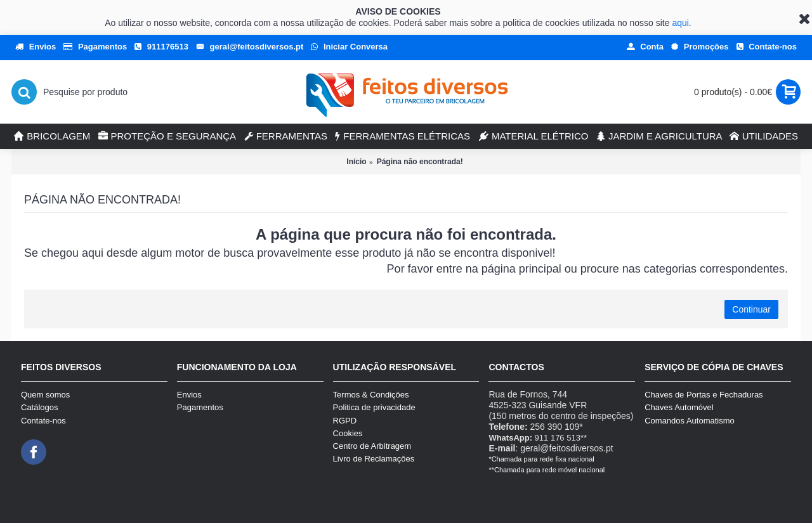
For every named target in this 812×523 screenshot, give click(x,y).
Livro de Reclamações (374, 459)
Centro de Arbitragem (372, 446)
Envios (189, 395)
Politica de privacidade (374, 407)
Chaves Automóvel (679, 407)
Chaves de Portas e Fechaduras (704, 395)
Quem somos (45, 395)
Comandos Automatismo (690, 421)
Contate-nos (43, 421)
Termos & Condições (371, 395)
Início (356, 162)
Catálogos (40, 407)
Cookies (348, 433)
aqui (680, 23)
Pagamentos (200, 407)
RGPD (345, 421)
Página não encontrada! (420, 162)
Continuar (751, 309)
